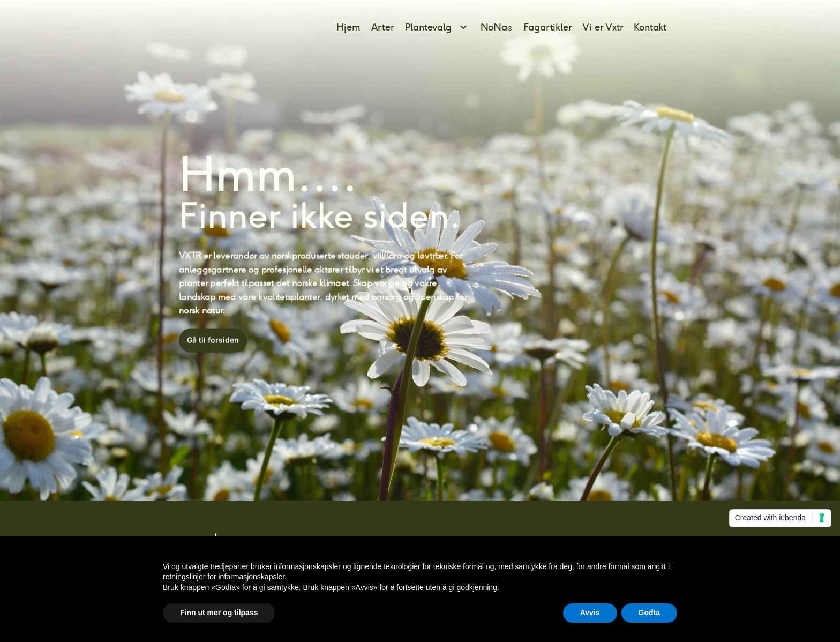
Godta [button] (649, 613)
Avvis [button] (590, 613)
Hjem (348, 27)
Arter (383, 27)
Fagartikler (548, 27)
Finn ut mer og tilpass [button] (219, 613)
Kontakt (650, 27)
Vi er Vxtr (603, 27)
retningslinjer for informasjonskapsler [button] (224, 577)
